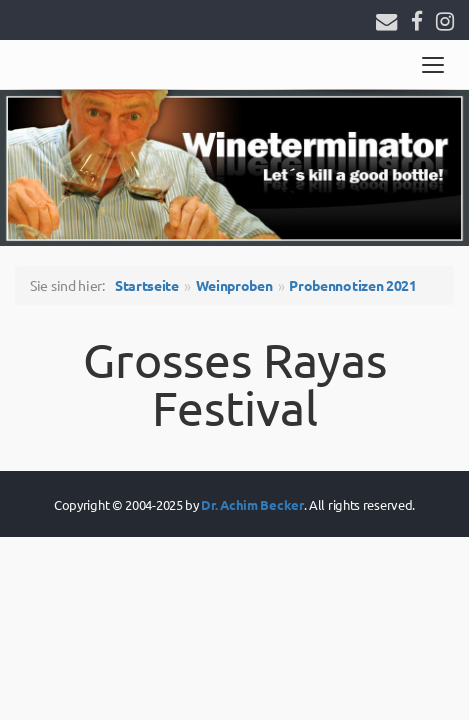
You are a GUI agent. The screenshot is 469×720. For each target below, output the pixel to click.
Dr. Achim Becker (252, 504)
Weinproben (234, 285)
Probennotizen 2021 (353, 285)
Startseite (147, 285)
